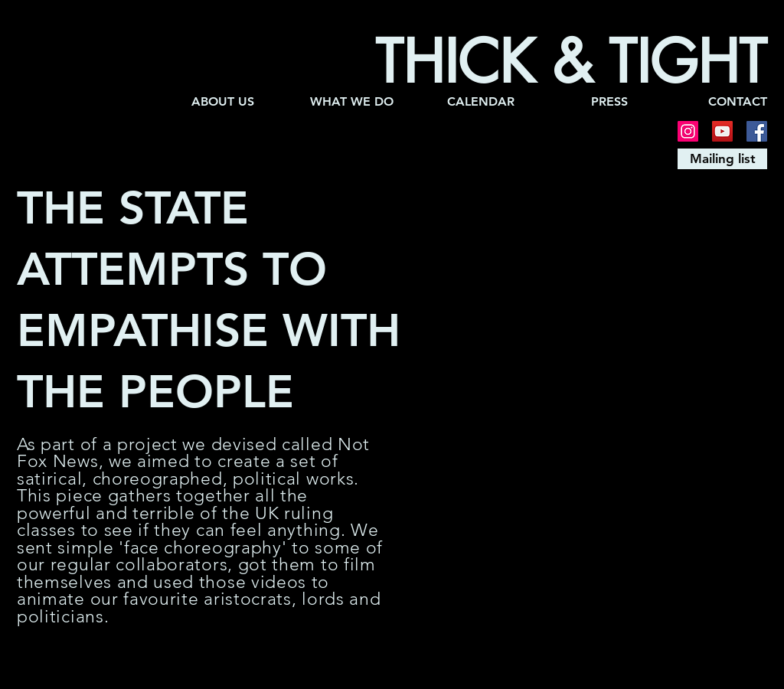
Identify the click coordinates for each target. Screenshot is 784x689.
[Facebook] (757, 131)
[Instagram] (688, 131)
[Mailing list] (722, 159)
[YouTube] (722, 131)
